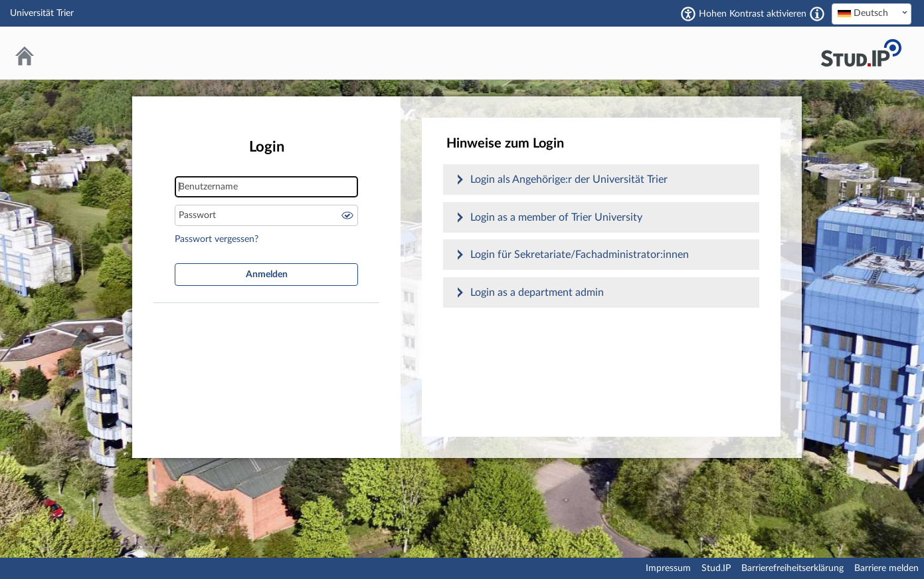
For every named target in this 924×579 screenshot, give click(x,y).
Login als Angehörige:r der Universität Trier (569, 179)
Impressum (668, 568)
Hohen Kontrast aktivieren (753, 14)
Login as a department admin (537, 292)
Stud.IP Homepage (861, 53)
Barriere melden (886, 568)
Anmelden (267, 275)
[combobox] (872, 14)
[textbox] (872, 13)
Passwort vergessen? (217, 239)
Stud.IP (716, 568)
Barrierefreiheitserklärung (792, 568)
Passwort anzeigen (347, 215)
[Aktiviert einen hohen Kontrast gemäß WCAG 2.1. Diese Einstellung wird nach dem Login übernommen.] (817, 14)
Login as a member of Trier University (556, 217)
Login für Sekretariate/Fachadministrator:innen (580, 255)
